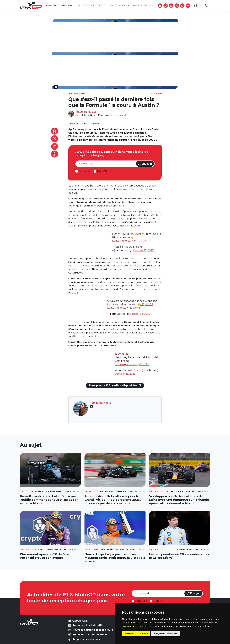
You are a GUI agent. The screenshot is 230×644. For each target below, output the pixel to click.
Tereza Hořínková (86, 112)
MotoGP (67, 6)
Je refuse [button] (143, 634)
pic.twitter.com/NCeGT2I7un (129, 241)
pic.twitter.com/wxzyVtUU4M (132, 364)
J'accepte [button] (129, 634)
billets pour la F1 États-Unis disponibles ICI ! (115, 385)
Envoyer (145, 164)
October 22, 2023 (143, 250)
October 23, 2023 (125, 374)
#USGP (135, 234)
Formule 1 (52, 6)
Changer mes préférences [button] (165, 634)
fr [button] (198, 6)
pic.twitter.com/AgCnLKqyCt (124, 308)
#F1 (142, 304)
